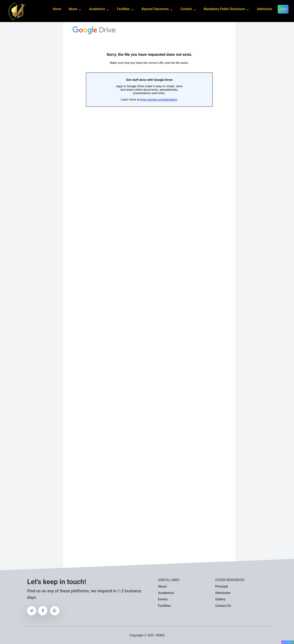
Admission (264, 9)
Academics (166, 593)
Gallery (220, 599)
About (162, 586)
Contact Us (223, 606)
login (283, 9)
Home (57, 9)
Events (163, 599)
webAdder (288, 642)
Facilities (164, 606)
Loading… (149, 296)
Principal (222, 586)
